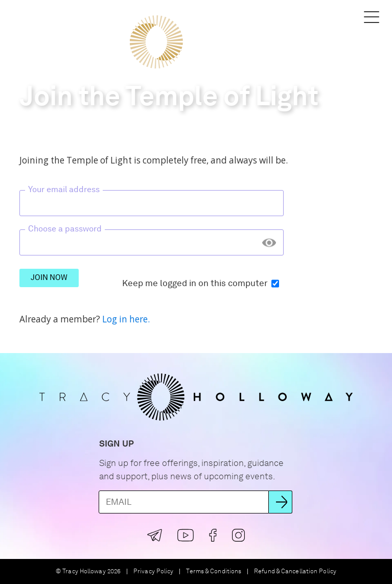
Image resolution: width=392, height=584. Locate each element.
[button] (20, 17)
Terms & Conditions (214, 571)
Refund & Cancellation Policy (295, 571)
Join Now (49, 277)
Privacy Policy (153, 571)
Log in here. (126, 319)
